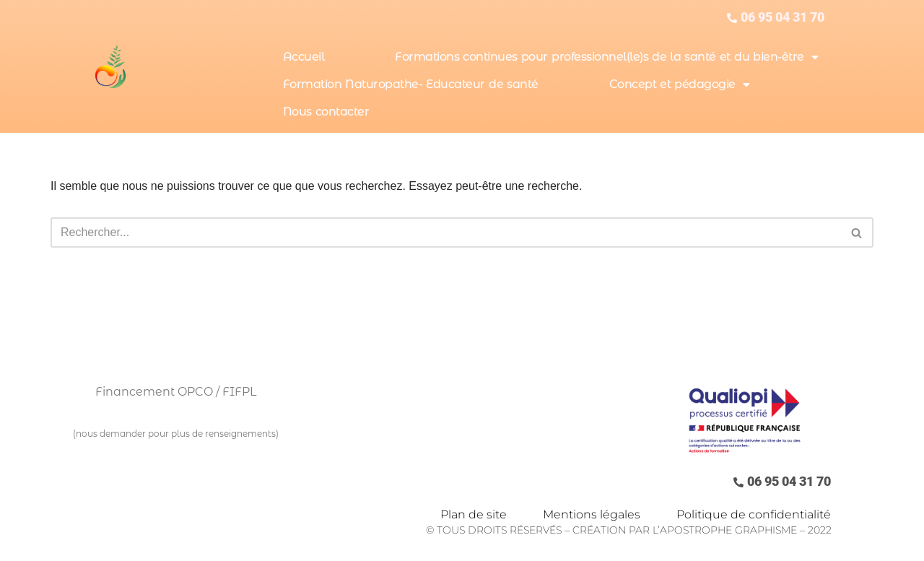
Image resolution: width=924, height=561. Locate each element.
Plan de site (474, 514)
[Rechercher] (446, 232)
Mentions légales (592, 514)
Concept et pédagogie (680, 84)
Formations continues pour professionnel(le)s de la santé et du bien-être (606, 57)
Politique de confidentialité (754, 514)
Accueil (304, 57)
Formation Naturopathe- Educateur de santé (411, 84)
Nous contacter (326, 112)
